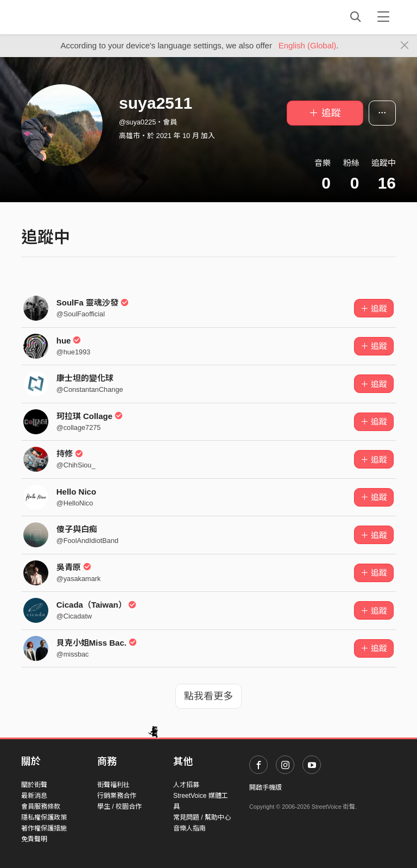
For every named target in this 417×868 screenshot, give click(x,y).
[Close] (405, 46)
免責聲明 (34, 839)
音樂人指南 (189, 828)
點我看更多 (208, 696)
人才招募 (186, 785)
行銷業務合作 (117, 796)
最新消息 (34, 796)
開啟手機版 (266, 788)
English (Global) (308, 45)
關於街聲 (34, 785)
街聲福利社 (113, 785)
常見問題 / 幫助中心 (202, 817)
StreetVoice (66, 17)
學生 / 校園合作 (119, 807)
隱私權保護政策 (44, 817)
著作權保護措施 (44, 828)
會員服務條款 (41, 807)
